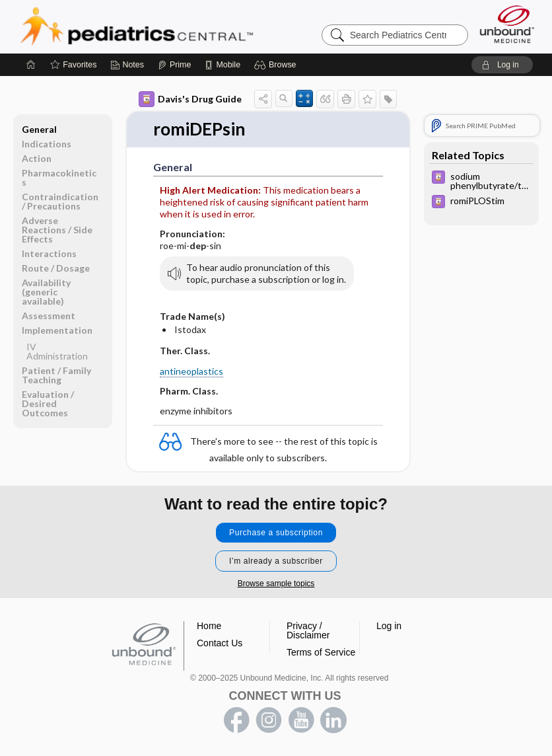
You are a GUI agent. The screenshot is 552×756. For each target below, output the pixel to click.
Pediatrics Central (184, 26)
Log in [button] (389, 626)
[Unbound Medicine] (507, 24)
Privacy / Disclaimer (308, 630)
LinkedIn (333, 720)
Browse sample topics (276, 584)
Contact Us (220, 643)
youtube (301, 720)
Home (209, 626)
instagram (269, 720)
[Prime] (174, 65)
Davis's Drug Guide (190, 99)
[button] (277, 65)
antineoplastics (191, 371)
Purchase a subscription (276, 533)
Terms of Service (321, 652)
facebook (236, 720)
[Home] (31, 65)
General (39, 129)
